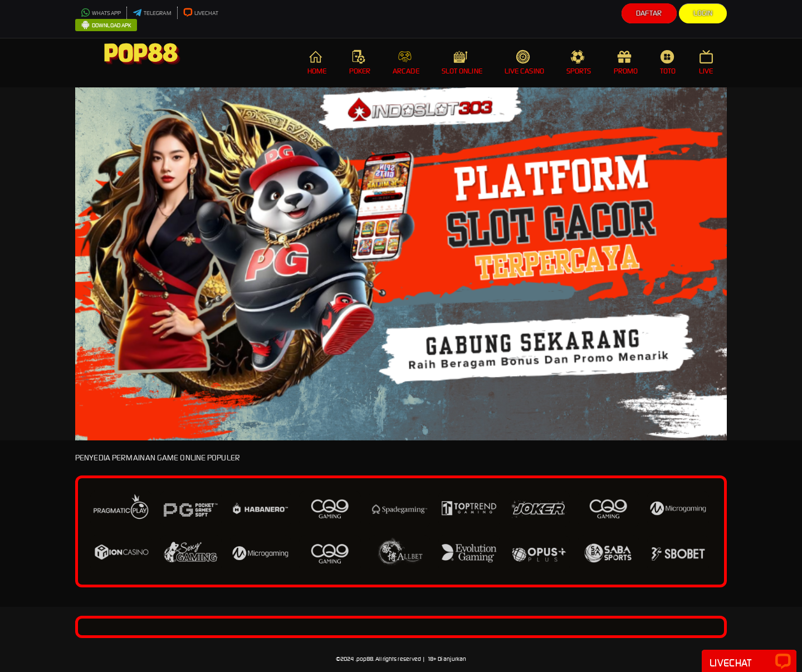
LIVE (707, 63)
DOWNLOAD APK (106, 26)
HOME (317, 63)
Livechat (749, 662)
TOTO (668, 63)
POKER (360, 63)
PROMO (626, 63)
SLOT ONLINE (462, 63)
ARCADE (406, 63)
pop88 (365, 659)
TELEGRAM (152, 13)
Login (703, 13)
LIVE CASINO (524, 63)
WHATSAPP (101, 13)
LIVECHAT (201, 13)
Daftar (649, 13)
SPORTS (579, 63)
